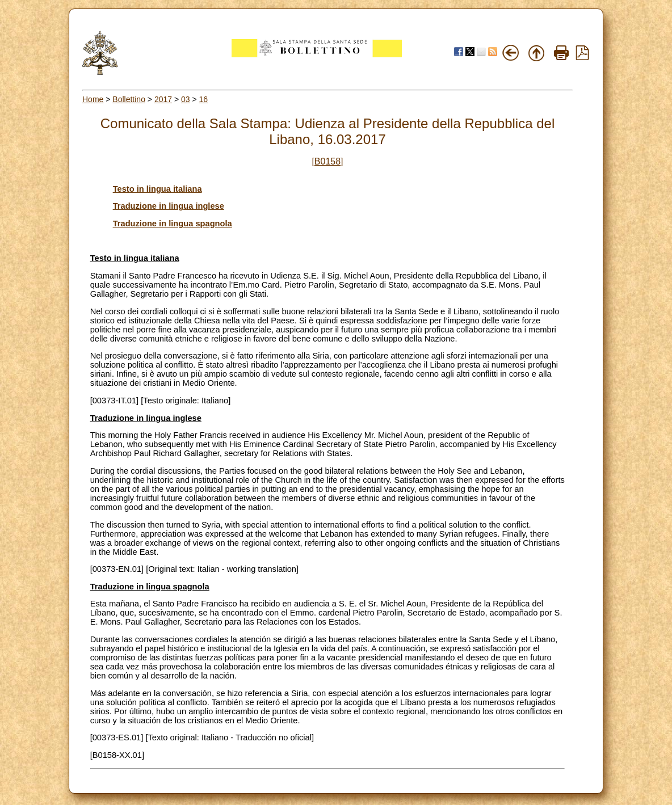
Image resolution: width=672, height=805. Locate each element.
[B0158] (327, 161)
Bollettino (129, 99)
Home (93, 99)
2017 (163, 99)
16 (204, 99)
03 (186, 99)
